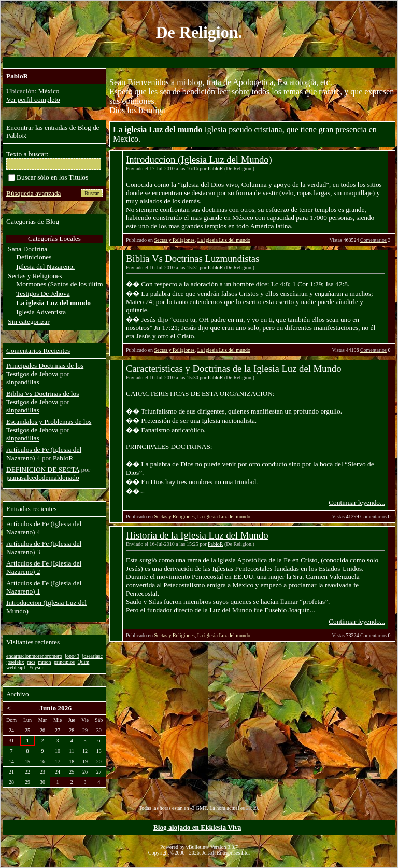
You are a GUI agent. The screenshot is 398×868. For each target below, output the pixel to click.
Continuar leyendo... (357, 502)
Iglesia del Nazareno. (45, 266)
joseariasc (93, 656)
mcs (31, 662)
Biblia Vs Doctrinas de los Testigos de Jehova (42, 398)
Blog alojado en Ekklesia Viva (197, 827)
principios (64, 662)
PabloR (215, 168)
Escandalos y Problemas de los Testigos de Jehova (49, 426)
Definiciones (34, 257)
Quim (84, 662)
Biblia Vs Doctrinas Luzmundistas (193, 259)
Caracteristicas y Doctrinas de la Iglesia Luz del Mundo (233, 369)
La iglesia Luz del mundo (224, 240)
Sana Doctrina (27, 249)
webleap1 (16, 667)
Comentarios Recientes (38, 350)
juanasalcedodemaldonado (43, 478)
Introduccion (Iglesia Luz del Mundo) (199, 160)
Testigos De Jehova (43, 293)
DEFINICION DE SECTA (43, 469)
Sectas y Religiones (174, 240)
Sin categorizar (29, 321)
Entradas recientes (31, 509)
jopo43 (72, 656)
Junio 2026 (55, 708)
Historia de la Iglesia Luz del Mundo (197, 535)
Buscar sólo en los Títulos (48, 177)
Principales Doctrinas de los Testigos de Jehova (45, 370)
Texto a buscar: (27, 154)
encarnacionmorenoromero (34, 656)
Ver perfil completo (33, 99)
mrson (45, 662)
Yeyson (37, 667)
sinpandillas (23, 382)
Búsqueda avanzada (33, 193)
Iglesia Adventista (41, 312)
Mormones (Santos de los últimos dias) (70, 284)
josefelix (15, 662)
